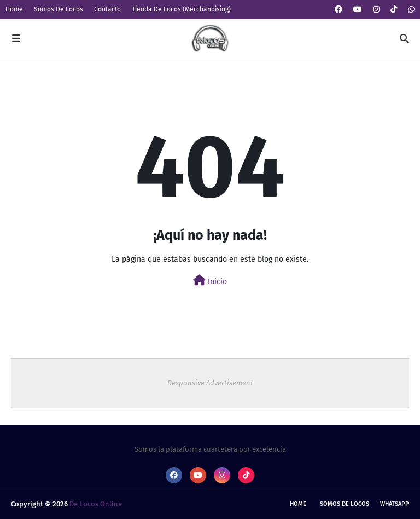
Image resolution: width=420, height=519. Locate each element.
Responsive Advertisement (210, 383)
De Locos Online (96, 504)
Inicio (210, 281)
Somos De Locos (59, 9)
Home (14, 9)
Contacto (107, 9)
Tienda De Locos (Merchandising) (181, 9)
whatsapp (395, 504)
